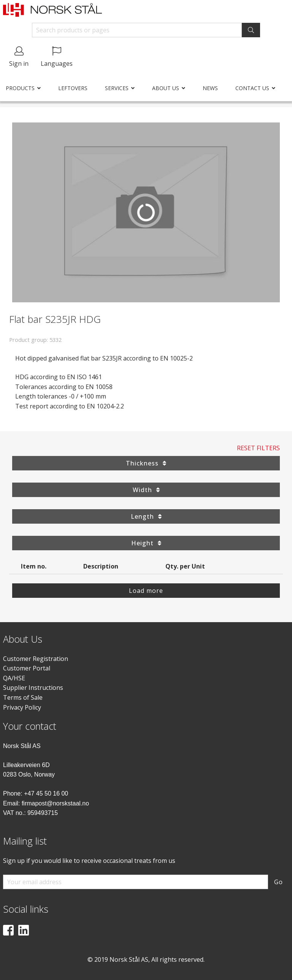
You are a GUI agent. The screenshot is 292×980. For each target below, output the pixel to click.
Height (146, 543)
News (210, 88)
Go (279, 882)
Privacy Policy (22, 707)
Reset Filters (258, 448)
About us (166, 88)
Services (117, 88)
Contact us (252, 88)
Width (146, 490)
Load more (146, 591)
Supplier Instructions (33, 688)
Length (146, 516)
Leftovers (73, 88)
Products (20, 88)
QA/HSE (14, 678)
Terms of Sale (23, 697)
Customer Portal (27, 668)
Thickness (146, 463)
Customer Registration (36, 659)
